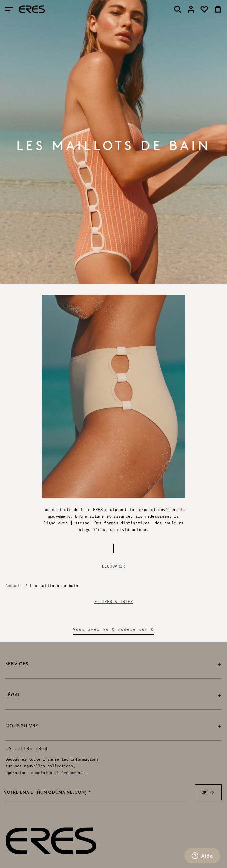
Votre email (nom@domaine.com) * (48, 793)
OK (208, 792)
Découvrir (113, 566)
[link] (191, 9)
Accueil (14, 585)
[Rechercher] (178, 9)
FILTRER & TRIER (114, 602)
